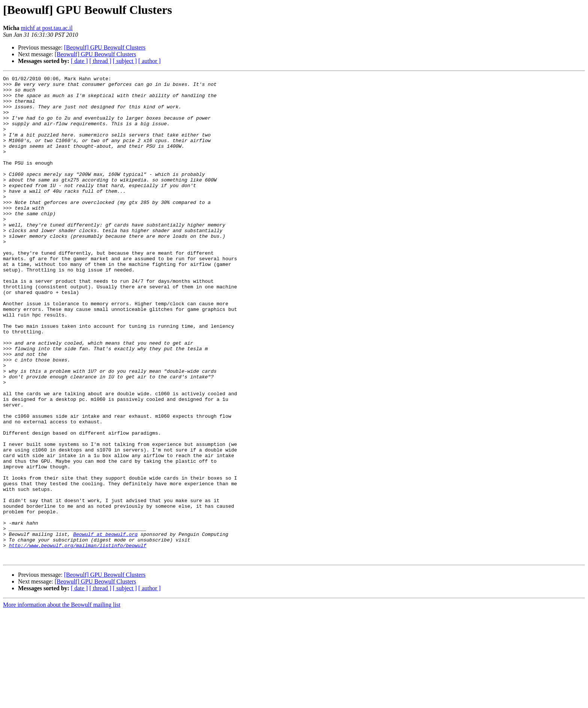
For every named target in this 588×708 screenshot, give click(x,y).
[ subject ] (125, 61)
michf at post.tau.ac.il (47, 28)
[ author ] (150, 61)
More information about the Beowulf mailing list (62, 701)
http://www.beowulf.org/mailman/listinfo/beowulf (78, 640)
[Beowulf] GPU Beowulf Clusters (105, 47)
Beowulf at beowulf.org (105, 626)
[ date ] (79, 61)
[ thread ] (100, 61)
